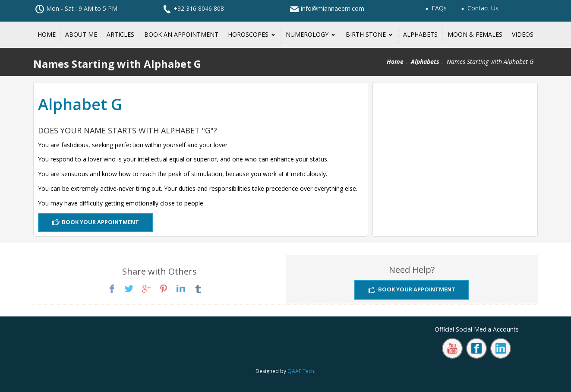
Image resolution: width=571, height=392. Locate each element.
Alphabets (425, 62)
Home (395, 62)
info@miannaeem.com (333, 8)
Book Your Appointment (100, 222)
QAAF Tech (301, 371)
